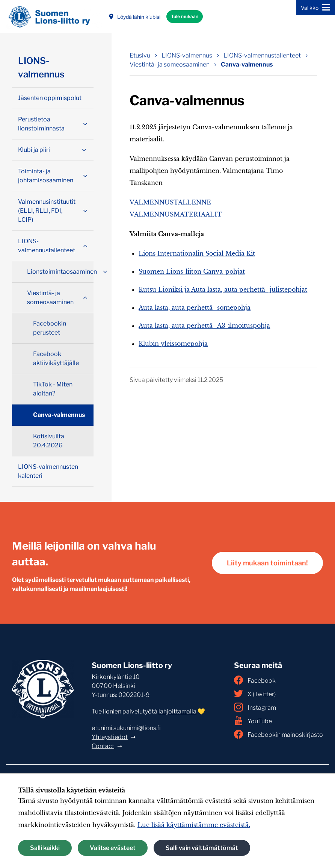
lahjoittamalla (177, 711)
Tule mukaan (185, 16)
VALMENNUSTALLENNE (170, 202)
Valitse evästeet (113, 848)
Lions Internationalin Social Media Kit (197, 253)
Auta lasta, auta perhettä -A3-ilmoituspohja (204, 326)
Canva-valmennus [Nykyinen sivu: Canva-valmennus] (247, 64)
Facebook (255, 680)
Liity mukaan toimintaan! (267, 563)
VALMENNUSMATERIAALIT (176, 214)
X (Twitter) (255, 694)
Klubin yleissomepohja (173, 344)
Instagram (255, 707)
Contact (103, 746)
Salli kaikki (45, 848)
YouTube (253, 721)
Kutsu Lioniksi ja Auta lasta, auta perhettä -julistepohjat (223, 289)
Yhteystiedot (110, 737)
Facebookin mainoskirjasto (278, 734)
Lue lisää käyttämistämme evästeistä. (194, 825)
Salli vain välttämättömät (202, 848)
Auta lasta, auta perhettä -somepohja (195, 308)
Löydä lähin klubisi (134, 17)
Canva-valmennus (59, 415)
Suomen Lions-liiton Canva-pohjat (192, 271)
